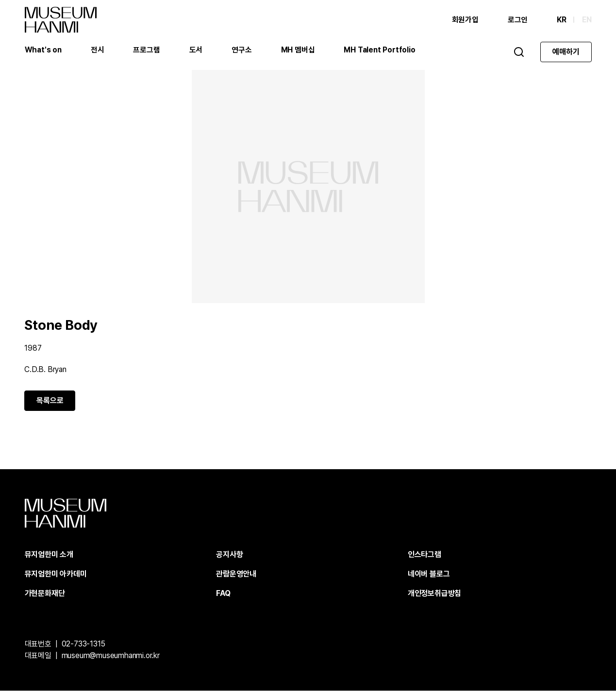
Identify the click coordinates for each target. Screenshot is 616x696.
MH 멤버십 (299, 51)
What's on (43, 51)
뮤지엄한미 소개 (49, 560)
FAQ (223, 599)
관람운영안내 (236, 579)
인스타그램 (425, 560)
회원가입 (465, 21)
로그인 (517, 21)
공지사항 (229, 560)
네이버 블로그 (429, 579)
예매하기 (566, 53)
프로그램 (147, 51)
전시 (98, 51)
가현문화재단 (45, 599)
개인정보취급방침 (434, 599)
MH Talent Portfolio (380, 51)
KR (561, 21)
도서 (197, 51)
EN (587, 21)
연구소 (242, 51)
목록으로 (50, 406)
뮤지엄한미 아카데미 (56, 579)
